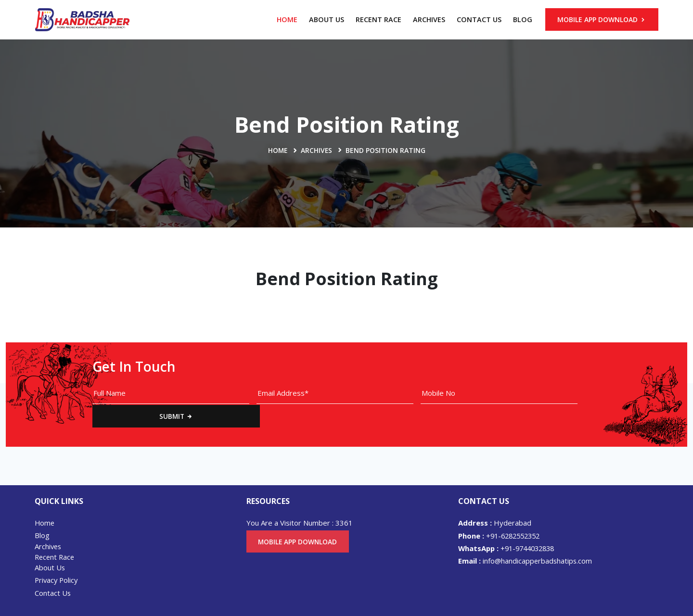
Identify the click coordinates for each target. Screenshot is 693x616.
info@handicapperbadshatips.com (526, 538)
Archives (429, 19)
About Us (327, 19)
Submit (622, 393)
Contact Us (479, 19)
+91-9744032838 (510, 525)
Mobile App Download (602, 19)
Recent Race (379, 19)
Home (287, 19)
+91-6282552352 (502, 513)
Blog (523, 19)
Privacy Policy (57, 558)
